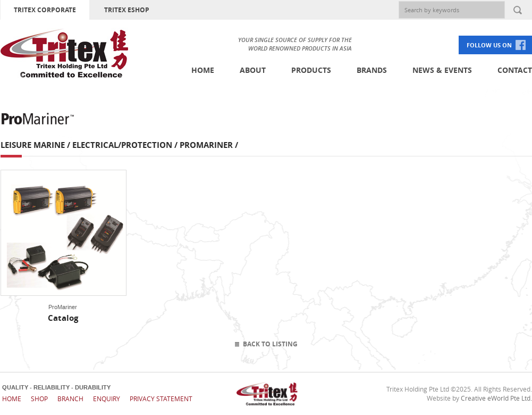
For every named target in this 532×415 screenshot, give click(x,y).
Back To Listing (270, 344)
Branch (70, 399)
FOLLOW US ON (489, 45)
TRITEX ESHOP (127, 10)
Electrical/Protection (122, 145)
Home (203, 70)
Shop (39, 399)
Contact (515, 70)
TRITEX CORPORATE (45, 10)
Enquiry (107, 399)
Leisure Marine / (36, 145)
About (253, 70)
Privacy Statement (161, 399)
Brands (372, 70)
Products (311, 70)
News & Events (442, 70)
